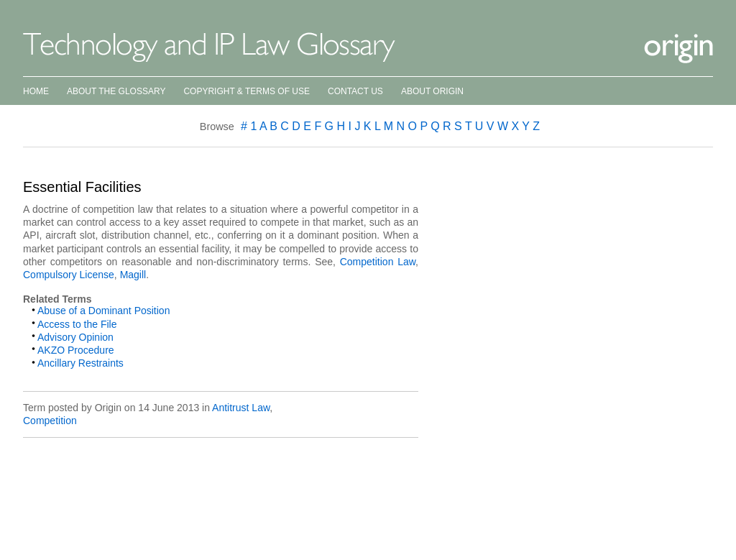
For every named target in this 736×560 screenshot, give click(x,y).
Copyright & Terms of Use (247, 91)
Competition (50, 421)
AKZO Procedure (76, 350)
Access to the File (77, 324)
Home (36, 91)
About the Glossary (116, 91)
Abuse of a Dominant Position (103, 311)
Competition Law (378, 262)
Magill (133, 275)
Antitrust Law (241, 408)
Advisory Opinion (75, 337)
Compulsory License (69, 275)
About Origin (432, 91)
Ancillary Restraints (80, 363)
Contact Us (355, 91)
